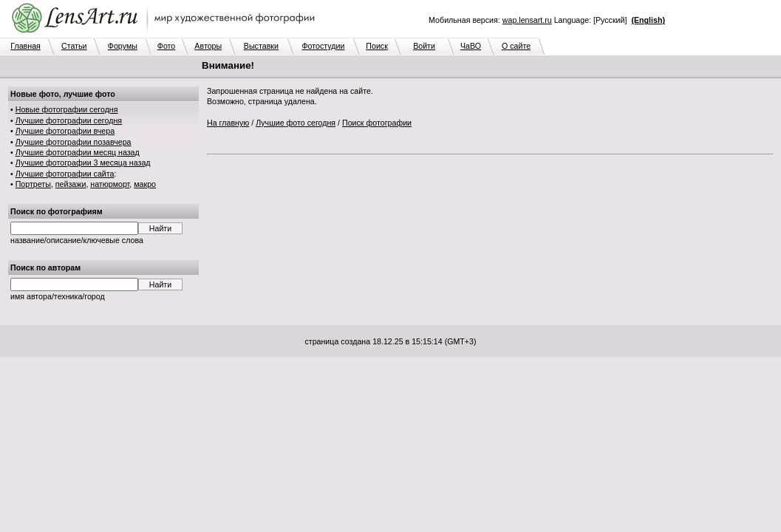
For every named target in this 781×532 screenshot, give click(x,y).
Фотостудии (323, 46)
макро (145, 184)
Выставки (261, 46)
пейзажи (71, 184)
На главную (228, 123)
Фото (166, 46)
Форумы (123, 46)
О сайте (516, 46)
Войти (424, 46)
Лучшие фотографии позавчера (74, 142)
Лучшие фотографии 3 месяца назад (83, 163)
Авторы (208, 46)
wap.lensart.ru (527, 20)
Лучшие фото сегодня (296, 123)
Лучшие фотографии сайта (65, 174)
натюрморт (110, 184)
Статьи (74, 46)
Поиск (377, 46)
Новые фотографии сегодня (67, 109)
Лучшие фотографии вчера (65, 131)
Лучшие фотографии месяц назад (78, 152)
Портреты (33, 184)
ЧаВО (471, 46)
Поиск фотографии (377, 123)
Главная (25, 46)
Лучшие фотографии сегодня (69, 120)
